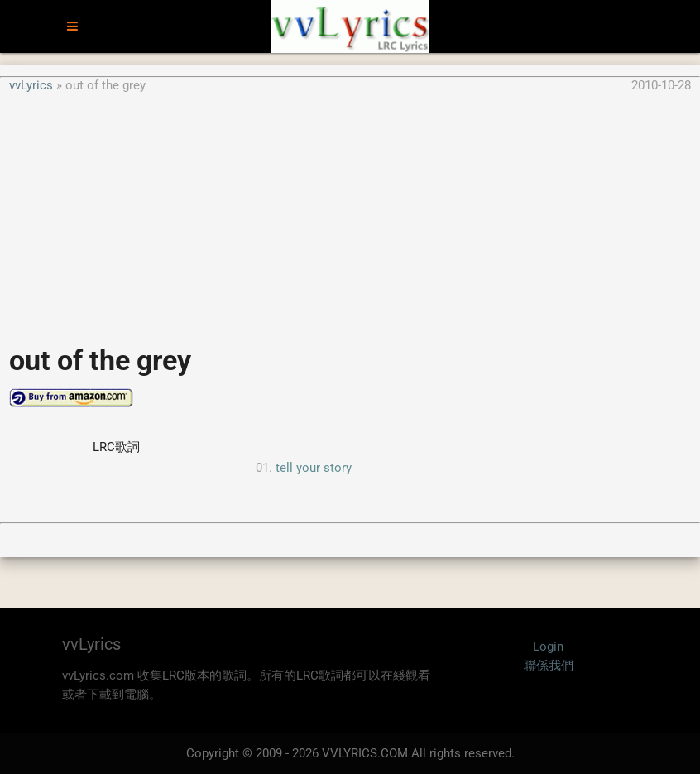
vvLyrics (31, 85)
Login (548, 647)
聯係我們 (549, 666)
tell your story (314, 468)
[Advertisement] (350, 210)
